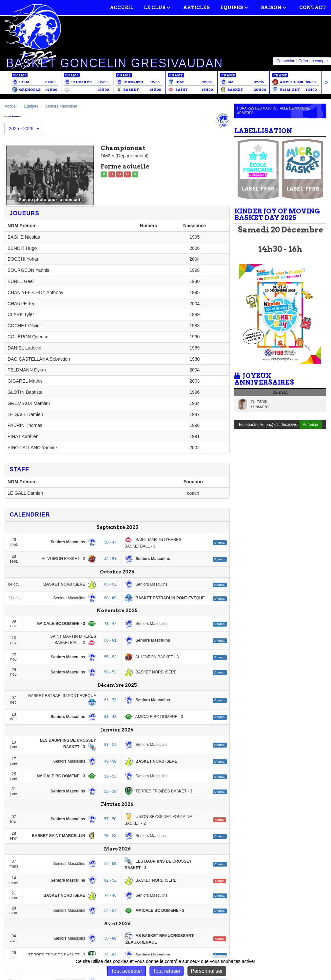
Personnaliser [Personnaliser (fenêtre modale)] (207, 971)
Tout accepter (127, 971)
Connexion (286, 61)
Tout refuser (166, 971)
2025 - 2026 (24, 129)
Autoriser (311, 425)
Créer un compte (313, 61)
